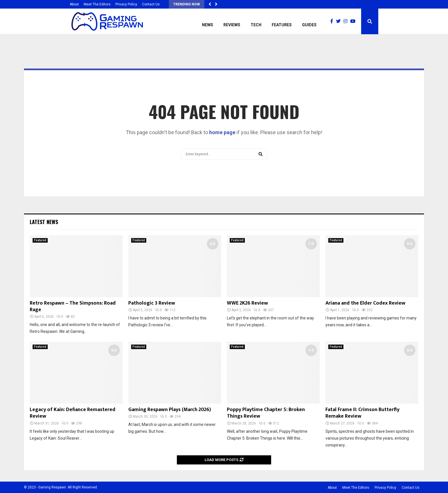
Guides (309, 25)
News (208, 25)
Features (282, 25)
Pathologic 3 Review (152, 303)
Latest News (44, 222)
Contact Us (151, 4)
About (74, 4)
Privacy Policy (126, 4)
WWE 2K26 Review (247, 303)
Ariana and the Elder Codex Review (365, 303)
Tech (256, 25)
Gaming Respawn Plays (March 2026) (170, 410)
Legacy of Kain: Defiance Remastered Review (73, 413)
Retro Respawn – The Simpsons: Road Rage (73, 306)
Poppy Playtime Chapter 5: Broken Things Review (266, 413)
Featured (40, 240)
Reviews (232, 25)
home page (222, 132)
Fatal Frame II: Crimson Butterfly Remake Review (362, 413)
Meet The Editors (97, 4)
